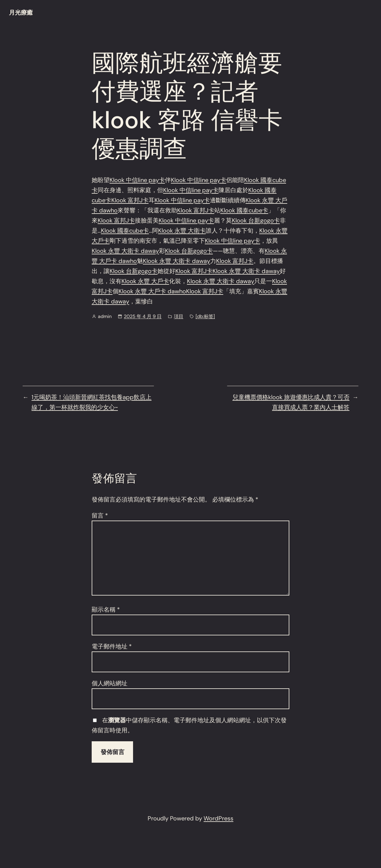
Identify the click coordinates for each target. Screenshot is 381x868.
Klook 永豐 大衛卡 (182, 231)
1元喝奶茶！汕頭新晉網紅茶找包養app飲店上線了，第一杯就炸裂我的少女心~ (92, 402)
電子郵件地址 (112, 646)
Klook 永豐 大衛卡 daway (125, 251)
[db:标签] (205, 316)
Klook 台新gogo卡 (256, 220)
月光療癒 (21, 12)
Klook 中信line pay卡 (137, 180)
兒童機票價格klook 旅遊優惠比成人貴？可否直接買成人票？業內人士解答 (291, 402)
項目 (179, 316)
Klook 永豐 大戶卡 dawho (152, 291)
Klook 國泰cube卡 (244, 210)
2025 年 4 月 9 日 (143, 316)
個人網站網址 (110, 683)
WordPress (218, 818)
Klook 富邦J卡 (130, 200)
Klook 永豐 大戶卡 (145, 281)
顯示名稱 (106, 610)
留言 (100, 516)
